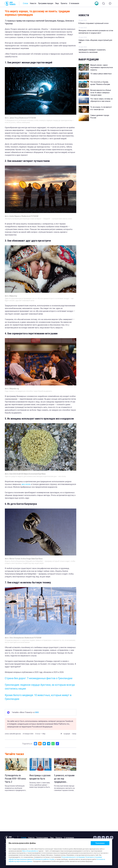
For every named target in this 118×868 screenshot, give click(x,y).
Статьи (25, 3)
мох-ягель (26, 484)
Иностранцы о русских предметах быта (40, 777)
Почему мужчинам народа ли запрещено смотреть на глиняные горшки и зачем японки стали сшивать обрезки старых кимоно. (64, 788)
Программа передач (46, 3)
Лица (57, 3)
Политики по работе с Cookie (44, 859)
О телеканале (74, 3)
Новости (33, 3)
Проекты (64, 3)
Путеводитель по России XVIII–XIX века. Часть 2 (15, 779)
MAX (37, 712)
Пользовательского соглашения (73, 857)
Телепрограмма (42, 838)
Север (74, 734)
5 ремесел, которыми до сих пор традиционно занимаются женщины (64, 779)
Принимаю (100, 843)
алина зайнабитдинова (13, 734)
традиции (67, 734)
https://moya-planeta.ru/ (30, 851)
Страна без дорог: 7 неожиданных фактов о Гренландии (39, 678)
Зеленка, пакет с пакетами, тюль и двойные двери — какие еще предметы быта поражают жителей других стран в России (40, 785)
